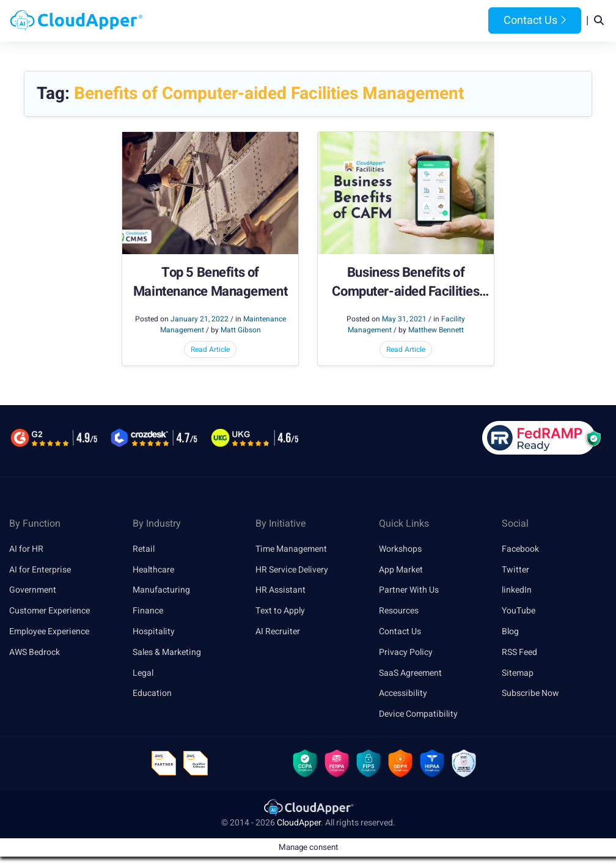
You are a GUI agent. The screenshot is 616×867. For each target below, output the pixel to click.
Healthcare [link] (153, 570)
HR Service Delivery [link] (292, 570)
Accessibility (403, 693)
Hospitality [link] (154, 631)
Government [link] (33, 590)
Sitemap (518, 673)
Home (185, 21)
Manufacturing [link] (161, 590)
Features (349, 21)
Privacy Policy (406, 652)
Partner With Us (409, 590)
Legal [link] (143, 673)
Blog (451, 21)
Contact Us (535, 20)
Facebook (520, 549)
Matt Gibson (241, 330)
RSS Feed (519, 652)
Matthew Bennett (436, 330)
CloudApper (299, 823)
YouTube (519, 611)
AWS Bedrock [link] (35, 652)
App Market (401, 570)
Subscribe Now (530, 693)
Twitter (515, 570)
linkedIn (517, 590)
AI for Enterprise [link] (40, 570)
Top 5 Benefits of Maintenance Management (210, 282)
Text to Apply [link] (280, 611)
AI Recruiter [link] (278, 631)
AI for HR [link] (26, 549)
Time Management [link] (291, 549)
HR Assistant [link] (280, 590)
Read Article (210, 349)
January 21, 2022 (200, 319)
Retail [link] (144, 549)
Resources (405, 21)
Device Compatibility (418, 714)
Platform (290, 21)
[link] (308, 807)
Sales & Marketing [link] (167, 652)
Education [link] (152, 693)
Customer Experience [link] (50, 611)
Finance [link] (148, 611)
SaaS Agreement (410, 673)
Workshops (400, 549)
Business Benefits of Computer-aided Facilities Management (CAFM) (405, 282)
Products (231, 21)
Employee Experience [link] (49, 631)
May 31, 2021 (404, 319)
